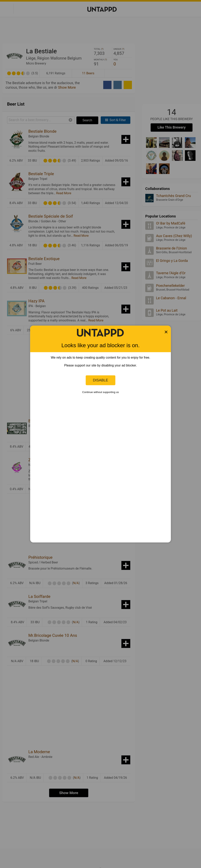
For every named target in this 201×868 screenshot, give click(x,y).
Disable (100, 380)
